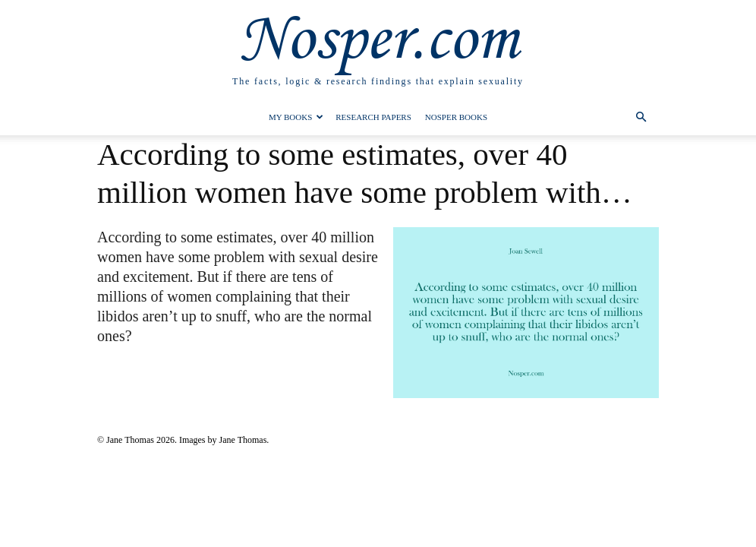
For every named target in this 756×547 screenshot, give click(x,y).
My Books (296, 117)
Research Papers (373, 117)
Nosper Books (456, 117)
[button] (641, 117)
